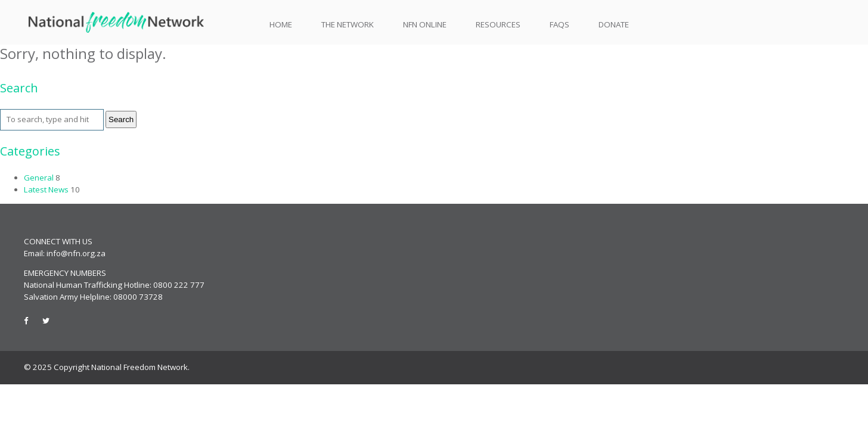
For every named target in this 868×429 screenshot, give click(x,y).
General (39, 178)
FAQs (559, 24)
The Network (348, 25)
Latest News (46, 189)
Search (121, 119)
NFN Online (425, 24)
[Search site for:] (52, 120)
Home (281, 25)
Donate (614, 24)
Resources (498, 25)
